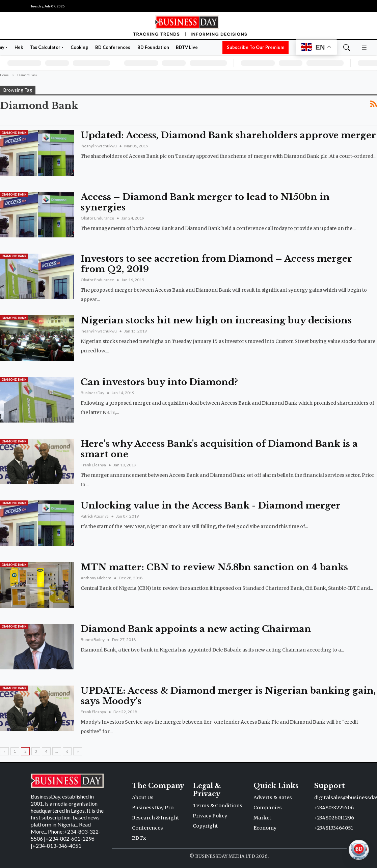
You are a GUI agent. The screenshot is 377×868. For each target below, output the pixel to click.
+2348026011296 (334, 818)
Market (262, 818)
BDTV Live (187, 47)
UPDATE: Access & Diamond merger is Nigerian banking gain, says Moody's (228, 696)
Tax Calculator (45, 47)
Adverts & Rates (273, 798)
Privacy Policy (210, 816)
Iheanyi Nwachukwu (99, 146)
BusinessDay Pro (153, 808)
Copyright (205, 826)
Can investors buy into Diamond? (159, 382)
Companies (268, 808)
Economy (265, 828)
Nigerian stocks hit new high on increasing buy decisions (216, 320)
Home (4, 75)
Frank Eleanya (94, 465)
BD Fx (139, 838)
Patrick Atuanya (95, 516)
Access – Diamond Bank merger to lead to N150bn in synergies (205, 202)
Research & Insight (156, 818)
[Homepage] (188, 25)
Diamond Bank (14, 133)
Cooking (79, 47)
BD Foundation (153, 47)
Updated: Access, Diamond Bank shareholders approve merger (228, 135)
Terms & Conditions (218, 806)
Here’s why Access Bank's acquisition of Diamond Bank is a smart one (219, 449)
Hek (19, 47)
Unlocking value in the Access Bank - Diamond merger (211, 505)
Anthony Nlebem (96, 578)
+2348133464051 (334, 828)
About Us (143, 798)
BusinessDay (93, 393)
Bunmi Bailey (93, 640)
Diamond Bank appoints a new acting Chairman (196, 629)
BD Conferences (113, 47)
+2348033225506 (334, 808)
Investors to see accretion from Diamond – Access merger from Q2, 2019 (216, 264)
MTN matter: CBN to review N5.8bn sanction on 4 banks (214, 567)
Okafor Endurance (98, 218)
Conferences (147, 828)
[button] (364, 47)
